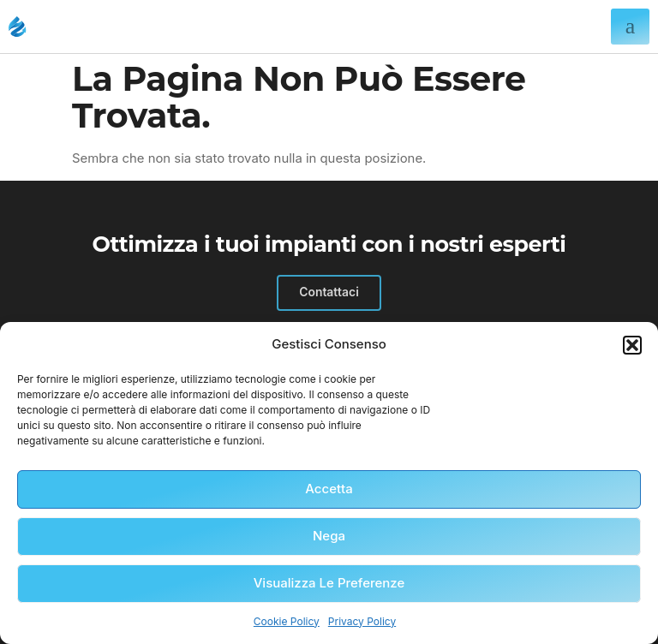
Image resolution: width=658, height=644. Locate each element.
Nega (329, 536)
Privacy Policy (362, 621)
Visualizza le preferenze (329, 583)
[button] (632, 345)
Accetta (329, 489)
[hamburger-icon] (630, 27)
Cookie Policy (287, 621)
